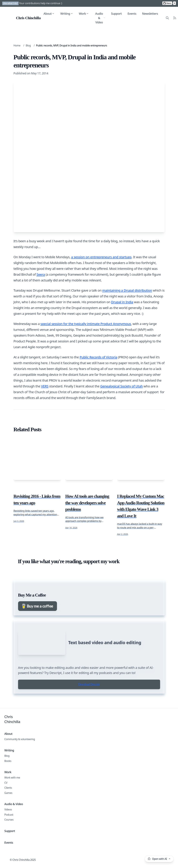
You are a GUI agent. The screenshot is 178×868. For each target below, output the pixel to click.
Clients (8, 818)
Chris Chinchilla (12, 750)
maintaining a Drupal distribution (127, 290)
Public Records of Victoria (98, 357)
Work (84, 14)
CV (6, 813)
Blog (28, 45)
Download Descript (89, 715)
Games (8, 824)
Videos (8, 840)
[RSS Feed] (174, 18)
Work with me (12, 808)
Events (132, 14)
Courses (9, 850)
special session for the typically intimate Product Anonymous (86, 324)
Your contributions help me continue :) (41, 3)
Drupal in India (122, 302)
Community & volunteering (20, 770)
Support (116, 14)
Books (8, 792)
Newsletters (150, 14)
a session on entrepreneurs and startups (101, 257)
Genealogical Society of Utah (122, 386)
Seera (41, 274)
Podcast (9, 845)
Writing (66, 14)
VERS (45, 386)
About (49, 14)
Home (17, 45)
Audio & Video (100, 18)
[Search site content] (167, 18)
